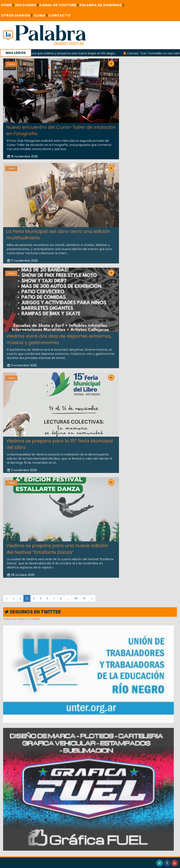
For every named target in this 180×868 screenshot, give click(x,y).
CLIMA (41, 15)
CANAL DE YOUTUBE (59, 5)
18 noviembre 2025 (23, 156)
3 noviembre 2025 (22, 468)
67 (84, 598)
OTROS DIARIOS (17, 15)
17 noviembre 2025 (23, 258)
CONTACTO (60, 15)
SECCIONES (27, 5)
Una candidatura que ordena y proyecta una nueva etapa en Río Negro (68, 53)
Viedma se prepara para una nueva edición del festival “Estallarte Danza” (57, 547)
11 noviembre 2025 (22, 363)
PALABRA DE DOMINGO (102, 5)
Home (8, 5)
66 (76, 598)
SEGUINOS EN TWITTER (33, 612)
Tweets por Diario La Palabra (22, 619)
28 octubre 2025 (21, 573)
